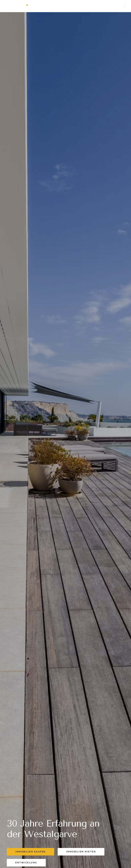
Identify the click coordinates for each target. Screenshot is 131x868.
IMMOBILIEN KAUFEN (31, 852)
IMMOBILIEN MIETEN (81, 852)
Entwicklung (26, 863)
